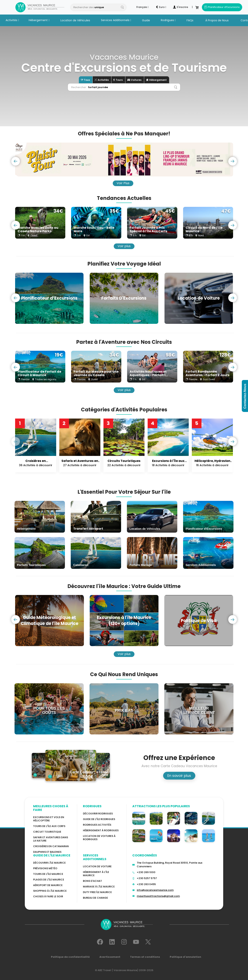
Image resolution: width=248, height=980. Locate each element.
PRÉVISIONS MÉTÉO (45, 868)
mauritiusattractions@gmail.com (158, 896)
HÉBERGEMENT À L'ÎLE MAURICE (96, 874)
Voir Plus (123, 183)
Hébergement (39, 20)
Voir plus (124, 246)
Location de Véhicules (75, 20)
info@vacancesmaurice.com (155, 890)
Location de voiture (97, 866)
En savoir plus (179, 776)
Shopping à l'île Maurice (50, 891)
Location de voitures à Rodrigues (99, 838)
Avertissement (110, 957)
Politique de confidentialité (70, 957)
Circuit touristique (47, 832)
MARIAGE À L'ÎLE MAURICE (99, 887)
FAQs (190, 20)
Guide (146, 20)
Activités (12, 20)
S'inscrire (181, 7)
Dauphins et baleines (47, 852)
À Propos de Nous (217, 20)
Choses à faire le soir (48, 896)
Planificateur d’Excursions (222, 7)
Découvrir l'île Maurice (49, 863)
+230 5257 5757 (147, 878)
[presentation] (16, 161)
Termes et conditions (145, 957)
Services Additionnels (116, 20)
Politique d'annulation (185, 957)
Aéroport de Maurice (48, 885)
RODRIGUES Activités (97, 825)
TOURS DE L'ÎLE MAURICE (48, 874)
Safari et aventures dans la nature (51, 839)
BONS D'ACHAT (92, 881)
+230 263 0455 (146, 884)
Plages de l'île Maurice (49, 880)
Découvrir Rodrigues (98, 814)
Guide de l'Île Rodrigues (99, 819)
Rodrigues (168, 20)
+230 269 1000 (146, 872)
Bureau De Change (95, 898)
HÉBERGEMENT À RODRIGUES (101, 830)
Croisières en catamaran (51, 846)
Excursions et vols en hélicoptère (49, 819)
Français (143, 7)
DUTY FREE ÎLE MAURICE (97, 892)
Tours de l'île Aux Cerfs (49, 826)
